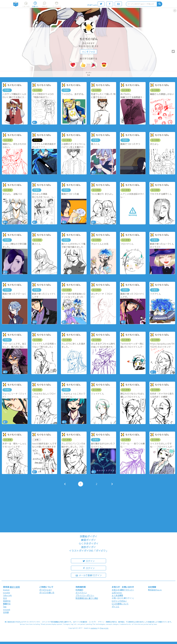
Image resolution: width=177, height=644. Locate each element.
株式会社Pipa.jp (155, 590)
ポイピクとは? (45, 590)
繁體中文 (7, 604)
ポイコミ (116, 607)
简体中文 (7, 601)
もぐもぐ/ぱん (89, 39)
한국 (5, 598)
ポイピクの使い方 (47, 593)
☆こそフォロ (88, 52)
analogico (94, 628)
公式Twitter (117, 593)
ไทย (5, 607)
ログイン (88, 561)
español (7, 593)
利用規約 (79, 590)
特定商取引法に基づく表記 (87, 598)
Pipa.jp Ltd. (104, 628)
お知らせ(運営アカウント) (123, 590)
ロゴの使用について (120, 604)
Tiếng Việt (7, 595)
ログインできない (119, 601)
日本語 (6, 612)
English (6, 590)
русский (7, 609)
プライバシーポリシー (85, 595)
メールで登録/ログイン (89, 575)
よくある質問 (117, 595)
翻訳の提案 (15, 587)
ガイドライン (81, 593)
